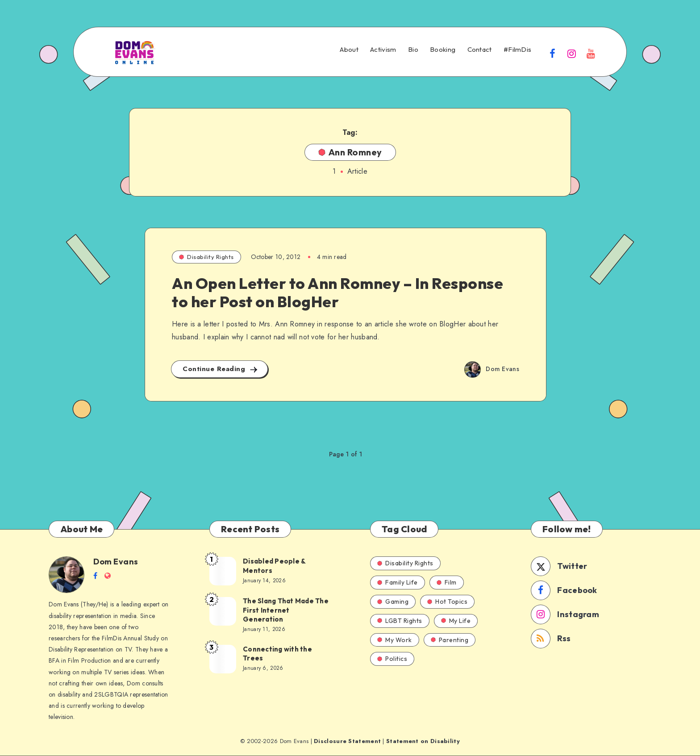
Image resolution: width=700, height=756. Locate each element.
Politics (392, 659)
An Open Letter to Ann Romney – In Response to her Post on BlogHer (337, 292)
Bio (413, 50)
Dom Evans (116, 562)
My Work (395, 640)
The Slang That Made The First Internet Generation (286, 610)
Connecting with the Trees (277, 654)
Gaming (393, 601)
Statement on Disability (423, 741)
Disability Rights (206, 257)
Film (447, 582)
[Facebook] (552, 53)
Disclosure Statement (347, 741)
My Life (456, 621)
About (349, 50)
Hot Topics (447, 601)
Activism (383, 50)
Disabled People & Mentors (274, 566)
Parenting (450, 640)
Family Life (398, 582)
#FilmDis (517, 50)
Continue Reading (221, 369)
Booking (443, 50)
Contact (480, 50)
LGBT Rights (400, 621)
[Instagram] (572, 53)
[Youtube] (591, 53)
